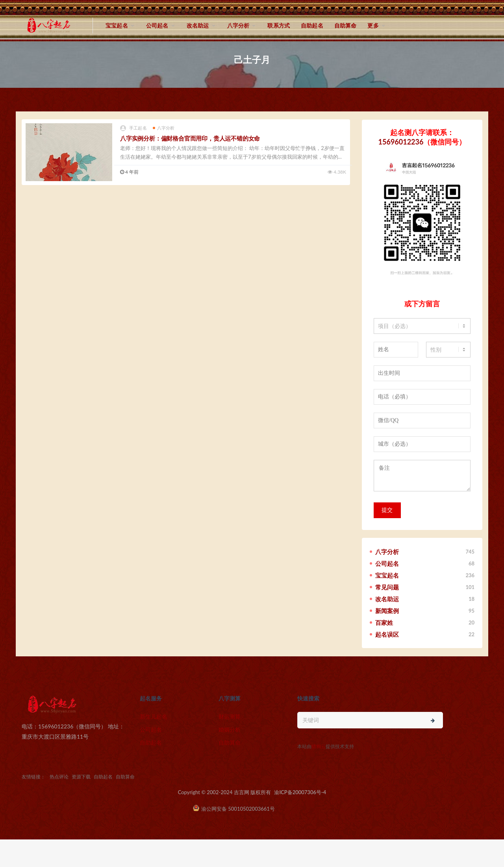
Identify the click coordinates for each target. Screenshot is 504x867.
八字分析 (238, 25)
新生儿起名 (154, 716)
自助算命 (346, 25)
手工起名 (133, 128)
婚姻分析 (230, 729)
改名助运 (198, 25)
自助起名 (312, 25)
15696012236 (401, 142)
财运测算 (230, 716)
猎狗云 (319, 746)
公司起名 (157, 25)
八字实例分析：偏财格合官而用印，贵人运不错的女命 (190, 138)
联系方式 (279, 25)
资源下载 (81, 777)
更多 (373, 25)
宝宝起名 (117, 25)
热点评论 (59, 777)
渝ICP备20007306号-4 (300, 792)
